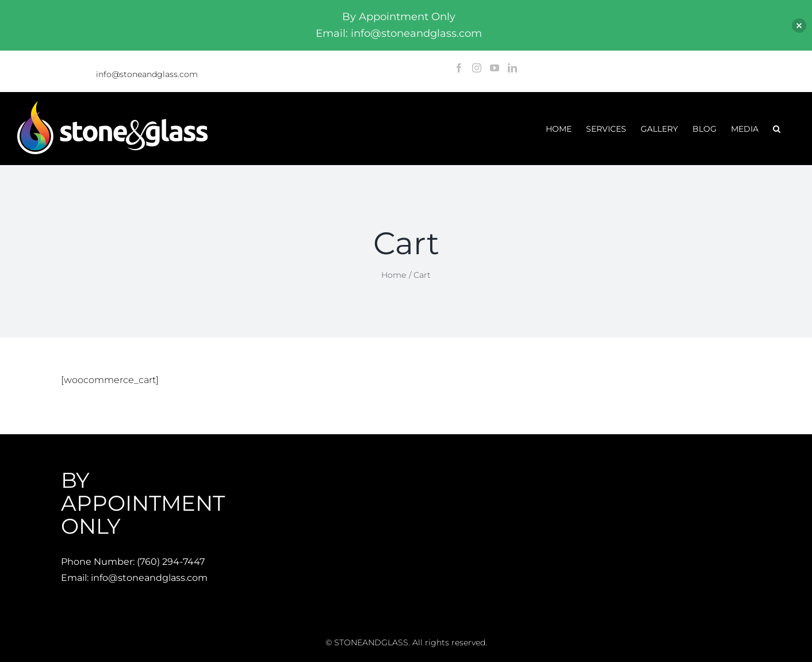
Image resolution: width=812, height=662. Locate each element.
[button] (777, 129)
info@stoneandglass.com (147, 74)
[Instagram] (477, 68)
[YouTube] (495, 68)
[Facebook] (459, 68)
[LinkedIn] (512, 68)
